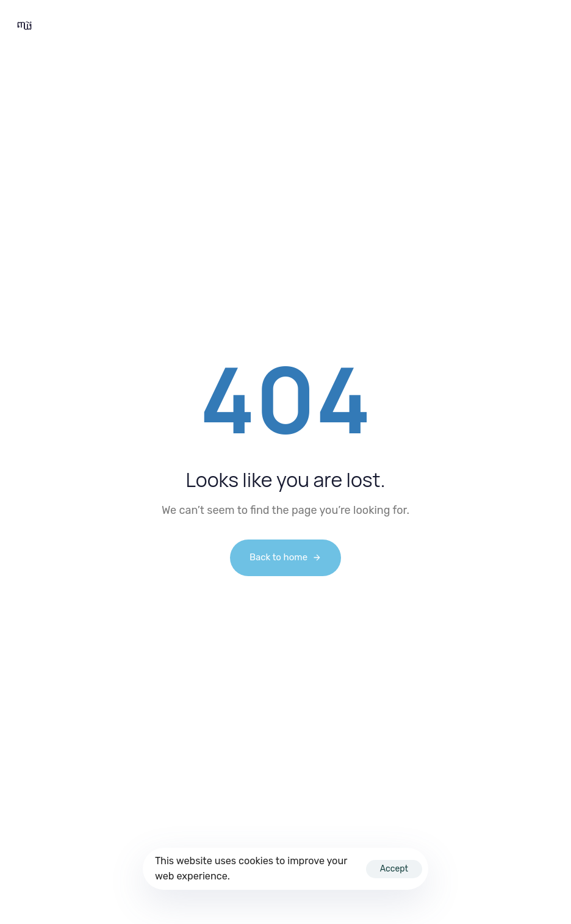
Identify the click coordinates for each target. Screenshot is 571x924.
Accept (394, 869)
